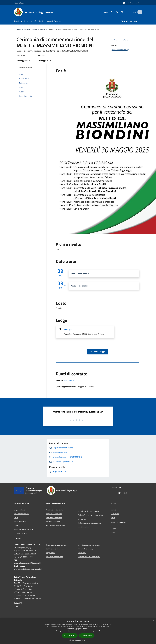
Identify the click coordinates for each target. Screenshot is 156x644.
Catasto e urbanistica (54, 518)
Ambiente (82, 519)
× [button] (154, 620)
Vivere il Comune (31, 30)
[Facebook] (109, 12)
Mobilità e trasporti (53, 522)
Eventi (42, 30)
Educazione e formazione (55, 525)
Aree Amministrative (22, 514)
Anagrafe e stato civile (54, 510)
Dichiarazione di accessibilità (89, 557)
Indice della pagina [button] (25, 67)
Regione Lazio (19, 3)
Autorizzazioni (84, 527)
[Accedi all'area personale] (131, 3)
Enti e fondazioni (20, 522)
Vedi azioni (127, 40)
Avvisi (113, 518)
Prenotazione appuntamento (57, 545)
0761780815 (69, 380)
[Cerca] (139, 12)
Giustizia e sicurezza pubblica (89, 511)
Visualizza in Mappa (98, 352)
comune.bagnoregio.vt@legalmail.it (28, 563)
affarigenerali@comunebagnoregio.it (28, 569)
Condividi (116, 40)
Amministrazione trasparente (89, 545)
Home (19, 30)
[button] (78, 640)
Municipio (68, 329)
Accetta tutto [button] (70, 635)
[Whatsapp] (120, 12)
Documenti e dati (20, 533)
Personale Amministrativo (24, 529)
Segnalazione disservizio (55, 549)
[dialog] (78, 631)
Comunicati (115, 514)
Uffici (16, 518)
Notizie (113, 510)
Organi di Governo (21, 510)
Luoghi (113, 528)
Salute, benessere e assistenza (90, 523)
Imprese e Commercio (54, 514)
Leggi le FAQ (51, 553)
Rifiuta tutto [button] (87, 635)
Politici (16, 525)
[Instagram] (115, 12)
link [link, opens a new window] (99, 631)
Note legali (82, 553)
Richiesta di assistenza (55, 557)
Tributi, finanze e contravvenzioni (91, 515)
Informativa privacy (86, 549)
